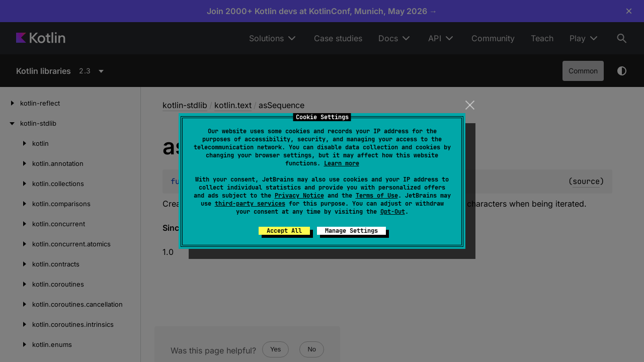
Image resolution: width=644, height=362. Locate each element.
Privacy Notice (299, 196)
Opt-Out (393, 212)
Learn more (342, 163)
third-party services (250, 204)
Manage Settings (351, 231)
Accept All (284, 231)
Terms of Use (377, 196)
